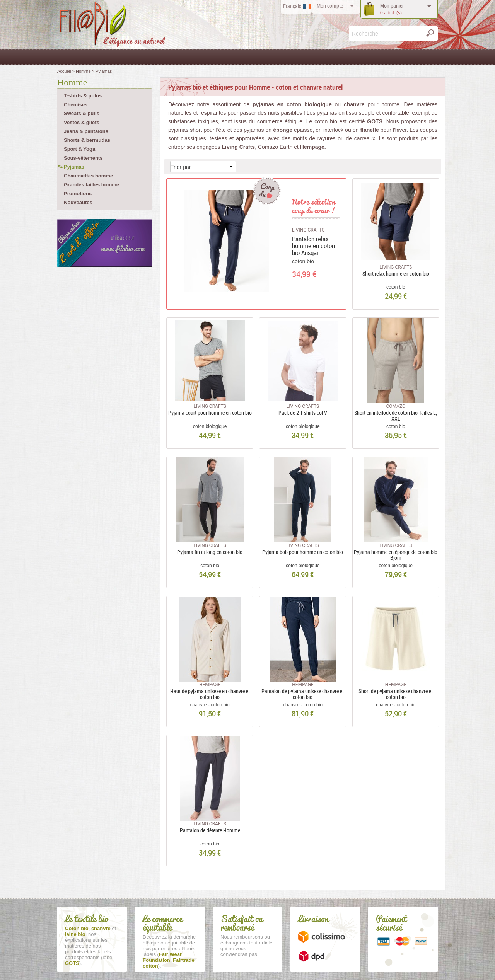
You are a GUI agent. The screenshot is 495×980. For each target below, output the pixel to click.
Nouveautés (78, 202)
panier (392, 9)
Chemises (76, 105)
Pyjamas (74, 167)
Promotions (78, 193)
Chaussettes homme (88, 176)
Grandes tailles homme (91, 185)
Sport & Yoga (79, 149)
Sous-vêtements (83, 158)
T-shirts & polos (83, 96)
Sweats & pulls (82, 113)
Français (292, 6)
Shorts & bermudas (87, 140)
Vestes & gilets (82, 122)
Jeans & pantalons (86, 131)
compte (330, 6)
